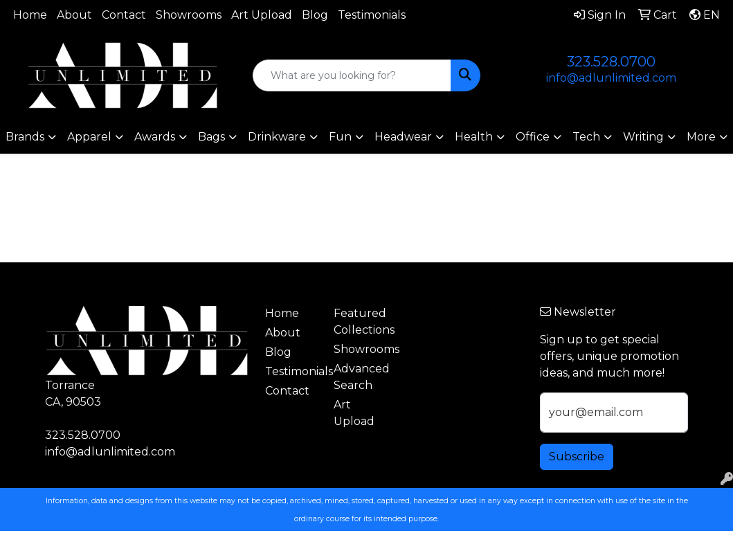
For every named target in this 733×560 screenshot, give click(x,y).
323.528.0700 (611, 62)
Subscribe (577, 457)
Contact (124, 15)
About (74, 15)
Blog (315, 15)
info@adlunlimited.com (611, 78)
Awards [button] (155, 137)
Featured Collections (360, 322)
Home (30, 15)
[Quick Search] (352, 75)
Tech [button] (586, 137)
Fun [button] (340, 137)
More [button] (701, 137)
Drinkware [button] (277, 137)
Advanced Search (360, 377)
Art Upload (262, 15)
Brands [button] (25, 137)
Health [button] (474, 137)
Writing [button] (643, 137)
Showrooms (189, 15)
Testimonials (372, 15)
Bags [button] (211, 137)
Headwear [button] (403, 137)
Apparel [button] (89, 137)
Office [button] (533, 137)
